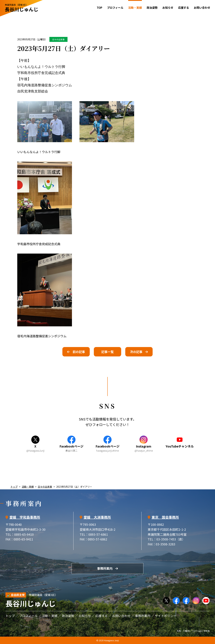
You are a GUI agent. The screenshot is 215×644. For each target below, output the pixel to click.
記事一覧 (107, 352)
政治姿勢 (152, 8)
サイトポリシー (166, 616)
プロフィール (115, 8)
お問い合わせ (202, 8)
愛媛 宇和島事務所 (25, 517)
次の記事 (136, 352)
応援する (184, 8)
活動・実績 (28, 487)
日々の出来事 (58, 39)
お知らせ (168, 8)
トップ (14, 487)
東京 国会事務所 (165, 517)
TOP (99, 8)
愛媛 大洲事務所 (97, 517)
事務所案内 (105, 568)
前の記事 (79, 352)
